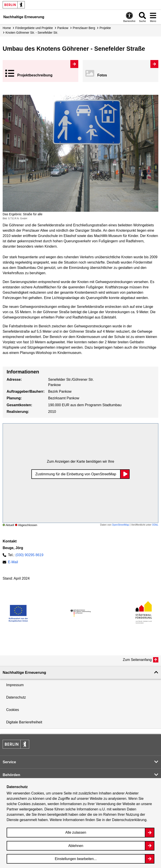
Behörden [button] (11, 775)
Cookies (13, 710)
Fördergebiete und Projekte (34, 28)
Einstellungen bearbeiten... (76, 859)
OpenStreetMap (121, 525)
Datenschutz (16, 697)
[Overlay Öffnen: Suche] (142, 17)
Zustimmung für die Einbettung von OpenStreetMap (76, 474)
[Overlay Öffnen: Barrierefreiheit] (129, 17)
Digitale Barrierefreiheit (24, 722)
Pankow (63, 28)
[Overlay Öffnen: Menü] (153, 17)
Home (7, 28)
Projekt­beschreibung (35, 75)
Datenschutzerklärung (129, 820)
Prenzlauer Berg (84, 28)
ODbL (155, 525)
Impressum (15, 685)
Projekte (105, 28)
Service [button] (9, 762)
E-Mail (13, 562)
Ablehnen (76, 846)
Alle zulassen (76, 832)
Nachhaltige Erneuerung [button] (24, 673)
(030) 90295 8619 (29, 555)
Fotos (102, 75)
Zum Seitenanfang (137, 660)
